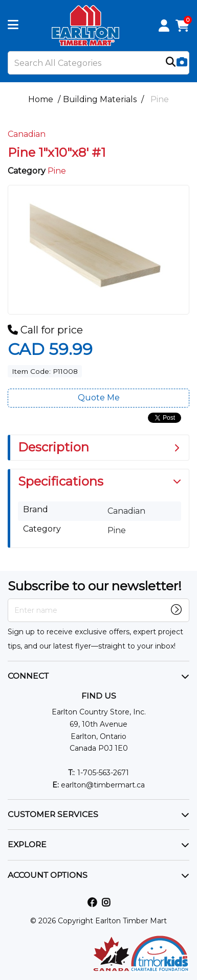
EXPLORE (27, 844)
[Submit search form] (171, 63)
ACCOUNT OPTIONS (48, 875)
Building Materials (100, 99)
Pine (160, 99)
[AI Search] (182, 63)
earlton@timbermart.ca (98, 785)
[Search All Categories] (98, 63)
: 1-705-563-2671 (98, 773)
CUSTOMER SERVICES (53, 814)
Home (41, 99)
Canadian (27, 134)
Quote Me (99, 398)
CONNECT (28, 676)
